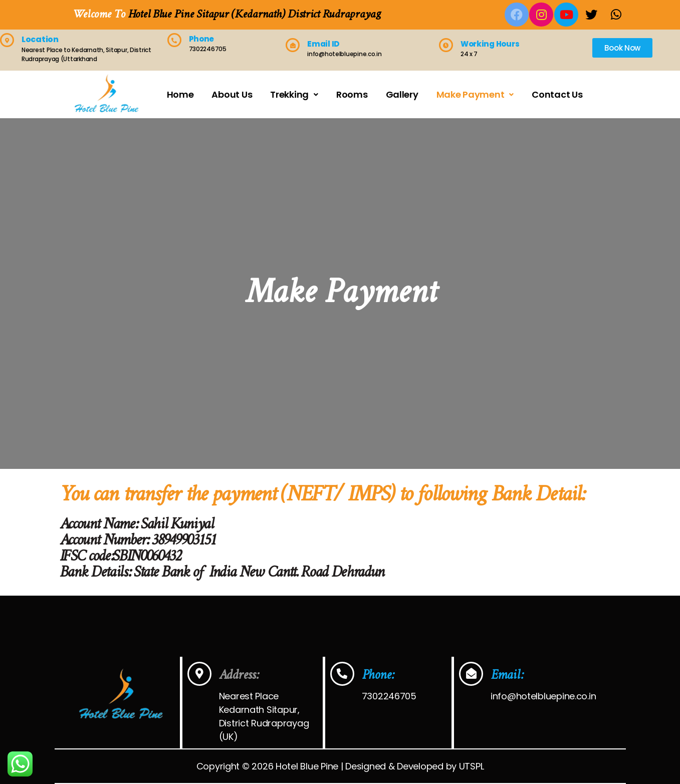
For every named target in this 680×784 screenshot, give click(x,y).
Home (180, 94)
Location (40, 39)
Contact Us (557, 94)
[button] (622, 48)
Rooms (352, 94)
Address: (239, 676)
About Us (232, 94)
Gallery (402, 94)
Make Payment (475, 94)
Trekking (294, 94)
